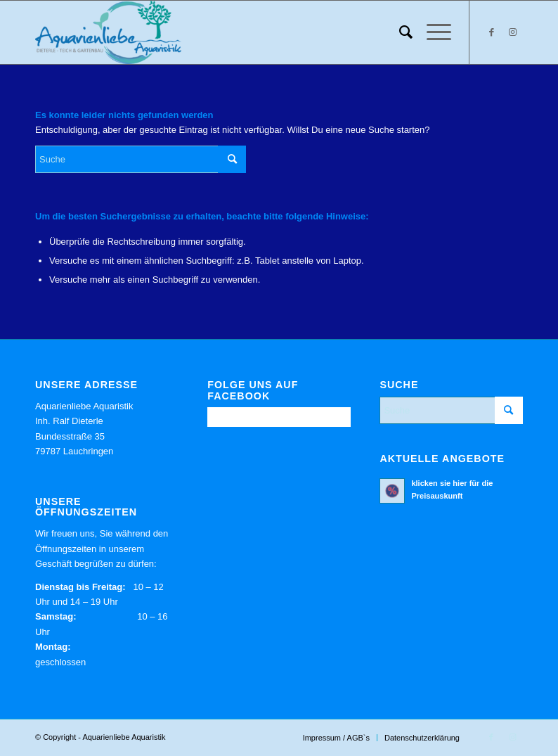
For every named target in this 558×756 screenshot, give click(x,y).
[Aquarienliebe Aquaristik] (108, 32)
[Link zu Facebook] (491, 32)
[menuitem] (399, 32)
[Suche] (399, 32)
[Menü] (432, 32)
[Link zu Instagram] (512, 32)
